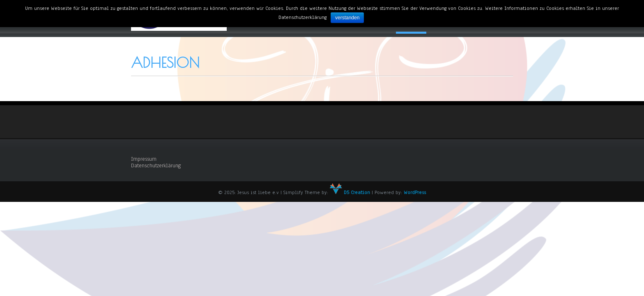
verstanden (347, 18)
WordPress (415, 192)
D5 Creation (350, 192)
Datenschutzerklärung (156, 166)
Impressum (144, 159)
